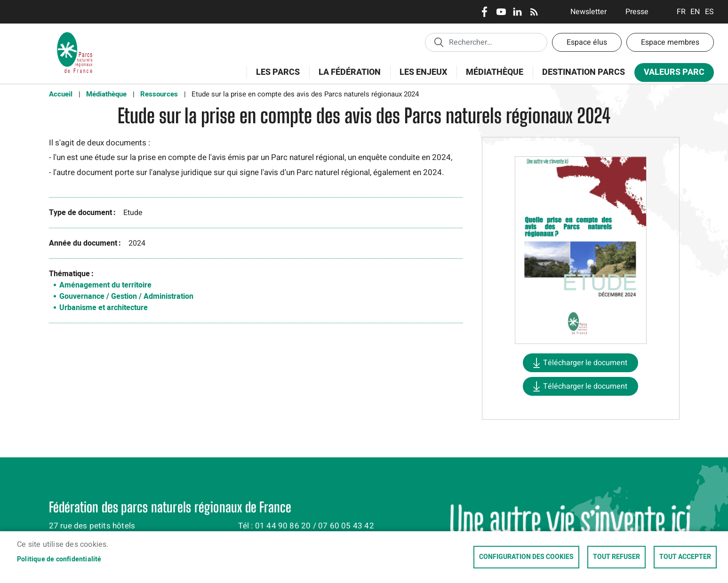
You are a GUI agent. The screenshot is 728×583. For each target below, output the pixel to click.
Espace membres (670, 42)
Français (681, 12)
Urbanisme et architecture (104, 308)
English (695, 12)
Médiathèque (495, 72)
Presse (637, 12)
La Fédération (347, 77)
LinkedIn (517, 12)
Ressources (159, 94)
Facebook (484, 12)
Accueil (61, 94)
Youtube (501, 12)
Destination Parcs (584, 72)
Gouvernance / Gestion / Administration (126, 296)
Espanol (709, 12)
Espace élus (587, 42)
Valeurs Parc (671, 74)
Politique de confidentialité (59, 559)
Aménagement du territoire (105, 285)
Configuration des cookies (526, 557)
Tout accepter (685, 557)
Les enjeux (420, 77)
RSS (534, 12)
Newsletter (588, 12)
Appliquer (439, 42)
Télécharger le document (585, 363)
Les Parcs (275, 77)
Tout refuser (616, 557)
